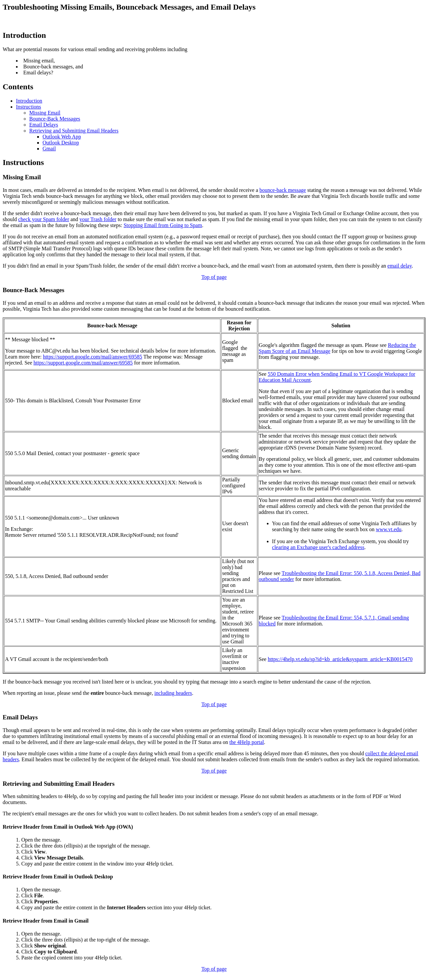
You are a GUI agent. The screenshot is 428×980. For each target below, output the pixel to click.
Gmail (49, 149)
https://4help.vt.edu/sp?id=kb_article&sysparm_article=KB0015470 (340, 659)
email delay (400, 266)
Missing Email (45, 113)
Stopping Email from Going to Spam (163, 225)
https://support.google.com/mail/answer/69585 (93, 357)
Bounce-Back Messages (55, 119)
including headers (173, 693)
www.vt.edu (389, 529)
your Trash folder (98, 219)
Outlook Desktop (61, 143)
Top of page (214, 277)
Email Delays (44, 125)
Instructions (29, 107)
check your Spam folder (44, 219)
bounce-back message (283, 190)
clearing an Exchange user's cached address (318, 547)
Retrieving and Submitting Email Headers (74, 131)
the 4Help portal (247, 742)
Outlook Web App (62, 137)
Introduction (29, 101)
